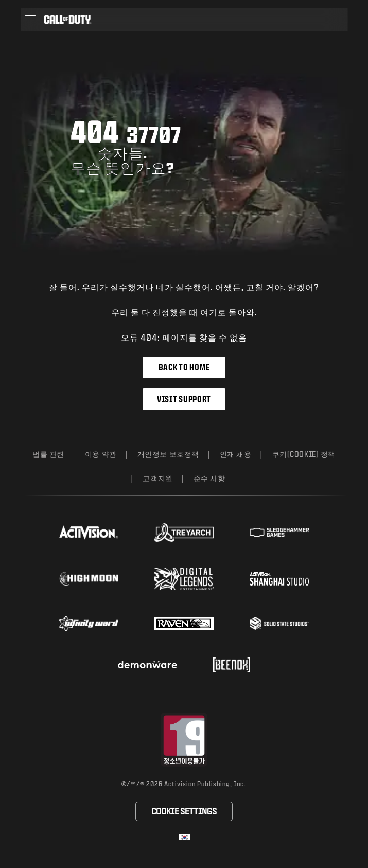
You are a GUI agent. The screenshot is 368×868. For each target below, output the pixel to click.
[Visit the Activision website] (89, 533)
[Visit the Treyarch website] (184, 533)
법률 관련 (48, 454)
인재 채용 (236, 454)
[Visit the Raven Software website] (184, 624)
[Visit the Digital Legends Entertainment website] (184, 579)
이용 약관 (101, 454)
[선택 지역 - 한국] (184, 837)
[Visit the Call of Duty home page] (67, 20)
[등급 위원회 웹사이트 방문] (184, 740)
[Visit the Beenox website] (231, 665)
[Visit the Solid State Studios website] (279, 623)
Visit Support (184, 399)
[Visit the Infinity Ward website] (89, 624)
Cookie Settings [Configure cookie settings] (184, 811)
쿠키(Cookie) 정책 (304, 454)
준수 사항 (209, 478)
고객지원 (157, 478)
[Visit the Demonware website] (147, 665)
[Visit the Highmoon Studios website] (89, 579)
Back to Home (184, 367)
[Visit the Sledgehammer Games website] (279, 532)
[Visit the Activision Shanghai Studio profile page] (279, 578)
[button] (30, 20)
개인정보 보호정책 (168, 454)
